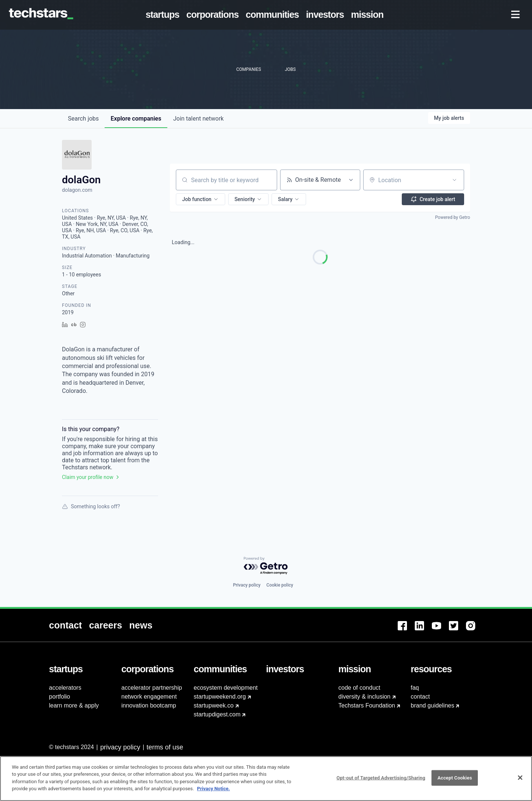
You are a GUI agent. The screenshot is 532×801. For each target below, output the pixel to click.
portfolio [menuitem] (60, 697)
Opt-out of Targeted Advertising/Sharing (381, 786)
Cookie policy (280, 585)
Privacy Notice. (214, 797)
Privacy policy (247, 585)
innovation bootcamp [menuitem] (149, 705)
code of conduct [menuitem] (359, 688)
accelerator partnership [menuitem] (152, 688)
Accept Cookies (455, 786)
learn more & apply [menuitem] (74, 705)
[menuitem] (164, 15)
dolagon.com (77, 190)
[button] (201, 199)
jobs (83, 119)
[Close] (520, 786)
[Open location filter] (454, 180)
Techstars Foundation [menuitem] (367, 705)
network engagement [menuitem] (149, 697)
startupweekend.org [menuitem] (220, 697)
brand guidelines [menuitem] (432, 705)
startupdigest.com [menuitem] (217, 714)
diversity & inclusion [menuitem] (364, 697)
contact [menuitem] (420, 697)
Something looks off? (91, 506)
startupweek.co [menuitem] (214, 705)
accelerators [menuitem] (65, 688)
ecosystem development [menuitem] (226, 688)
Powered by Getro (453, 217)
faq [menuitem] (415, 688)
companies (136, 119)
